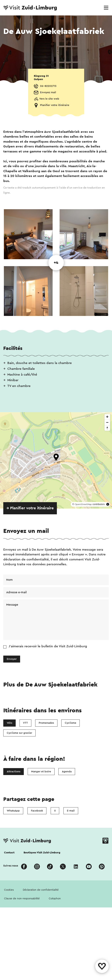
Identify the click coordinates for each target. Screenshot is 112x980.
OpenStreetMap (83, 504)
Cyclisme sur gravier (19, 733)
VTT (25, 723)
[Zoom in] (107, 417)
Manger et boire (41, 772)
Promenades (46, 723)
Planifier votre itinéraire (55, 105)
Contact (9, 853)
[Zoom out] (107, 422)
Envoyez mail (48, 92)
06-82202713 (48, 86)
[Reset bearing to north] (107, 428)
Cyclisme (71, 723)
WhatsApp (13, 811)
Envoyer (12, 659)
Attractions (14, 772)
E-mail (71, 811)
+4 (56, 263)
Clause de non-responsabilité (22, 899)
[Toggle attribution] (108, 504)
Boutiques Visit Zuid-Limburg (42, 853)
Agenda (67, 772)
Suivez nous (11, 866)
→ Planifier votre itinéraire (30, 508)
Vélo (9, 723)
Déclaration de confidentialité (41, 890)
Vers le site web (49, 99)
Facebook (37, 811)
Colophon (55, 899)
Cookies (9, 890)
